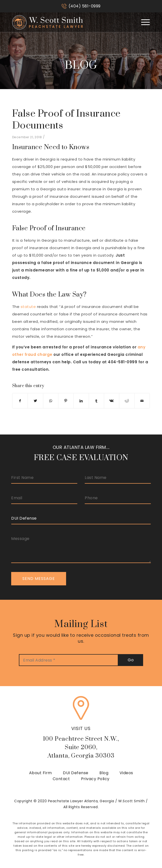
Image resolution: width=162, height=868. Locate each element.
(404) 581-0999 (85, 6)
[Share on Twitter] (35, 401)
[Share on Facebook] (20, 401)
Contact (61, 779)
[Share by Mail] (142, 401)
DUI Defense (76, 773)
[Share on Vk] (112, 401)
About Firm (40, 773)
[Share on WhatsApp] (51, 401)
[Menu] (143, 22)
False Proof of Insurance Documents (66, 120)
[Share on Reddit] (127, 401)
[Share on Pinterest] (66, 401)
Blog (104, 773)
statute (28, 307)
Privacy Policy (95, 779)
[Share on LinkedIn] (81, 401)
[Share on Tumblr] (96, 401)
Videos (126, 773)
